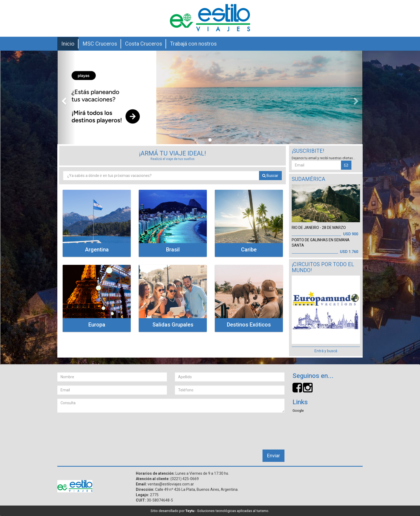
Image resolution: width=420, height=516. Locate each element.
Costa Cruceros (144, 44)
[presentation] (98, 427)
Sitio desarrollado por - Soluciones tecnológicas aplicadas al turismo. (210, 511)
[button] (66, 97)
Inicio (68, 44)
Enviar (273, 456)
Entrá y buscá (326, 351)
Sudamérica (308, 179)
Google (298, 411)
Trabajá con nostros (193, 44)
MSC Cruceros (100, 44)
